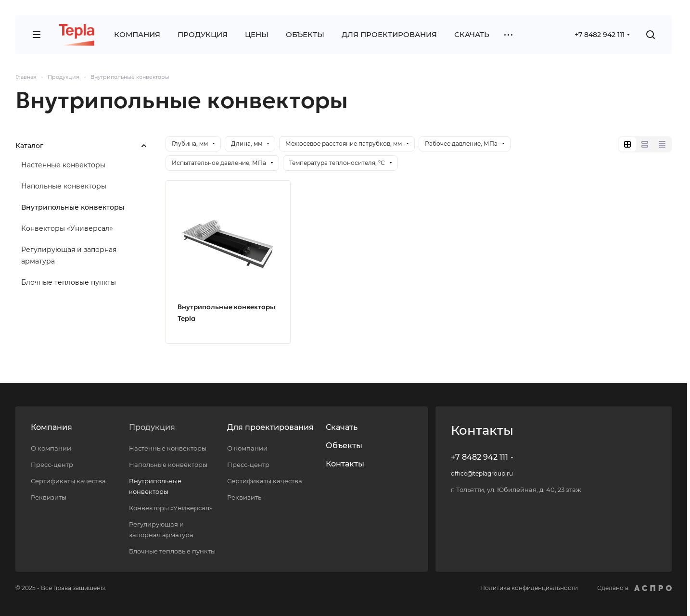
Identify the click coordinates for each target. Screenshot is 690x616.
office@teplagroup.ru (482, 473)
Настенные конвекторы (63, 165)
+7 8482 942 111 (600, 35)
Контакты (345, 464)
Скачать (342, 427)
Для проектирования (270, 427)
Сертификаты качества (68, 481)
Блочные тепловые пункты (69, 282)
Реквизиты (49, 497)
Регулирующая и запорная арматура (69, 255)
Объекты (344, 446)
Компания (51, 427)
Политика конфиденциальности (529, 588)
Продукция (152, 427)
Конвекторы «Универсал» (67, 228)
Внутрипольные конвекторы (73, 207)
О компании (51, 448)
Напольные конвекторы (64, 186)
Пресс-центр (52, 465)
